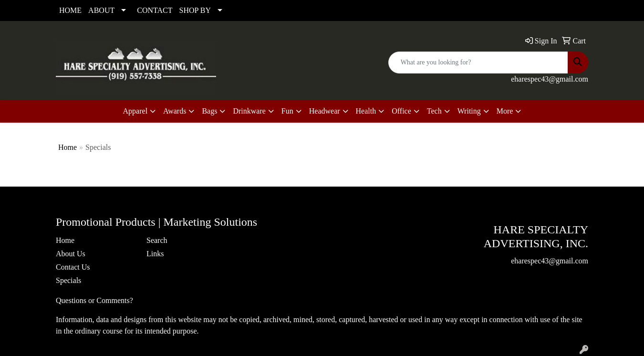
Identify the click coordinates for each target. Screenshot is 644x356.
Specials (68, 280)
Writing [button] (469, 111)
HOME (70, 10)
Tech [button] (434, 111)
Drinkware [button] (249, 111)
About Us (71, 254)
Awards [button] (175, 111)
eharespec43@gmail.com (550, 79)
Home (68, 147)
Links (155, 254)
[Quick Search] (478, 63)
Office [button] (401, 111)
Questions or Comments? (94, 300)
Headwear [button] (325, 111)
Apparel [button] (135, 111)
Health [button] (366, 111)
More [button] (505, 111)
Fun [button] (287, 111)
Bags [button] (209, 111)
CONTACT (155, 10)
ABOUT (101, 10)
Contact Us (73, 267)
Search (157, 240)
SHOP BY (195, 10)
